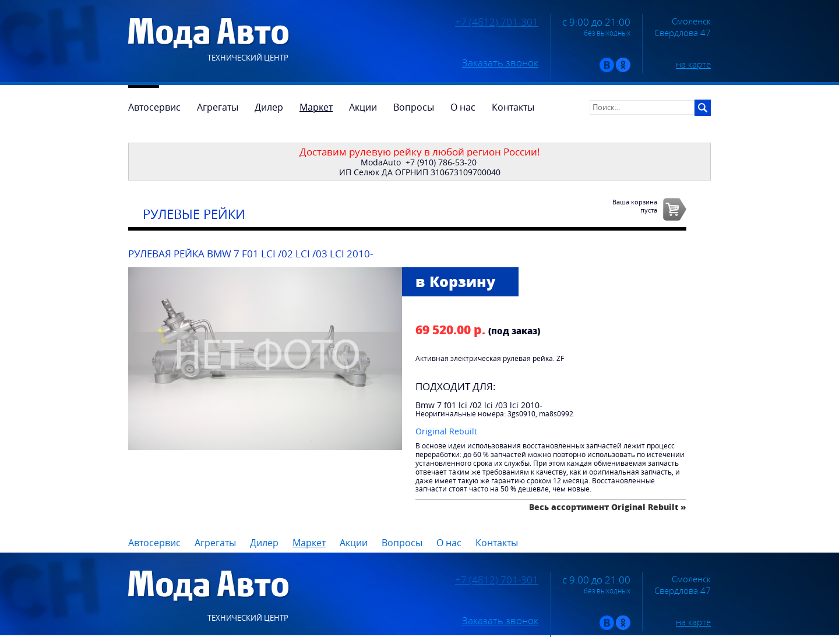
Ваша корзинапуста (635, 206)
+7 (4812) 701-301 (497, 22)
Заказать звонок (500, 63)
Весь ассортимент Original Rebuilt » (608, 507)
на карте (693, 64)
